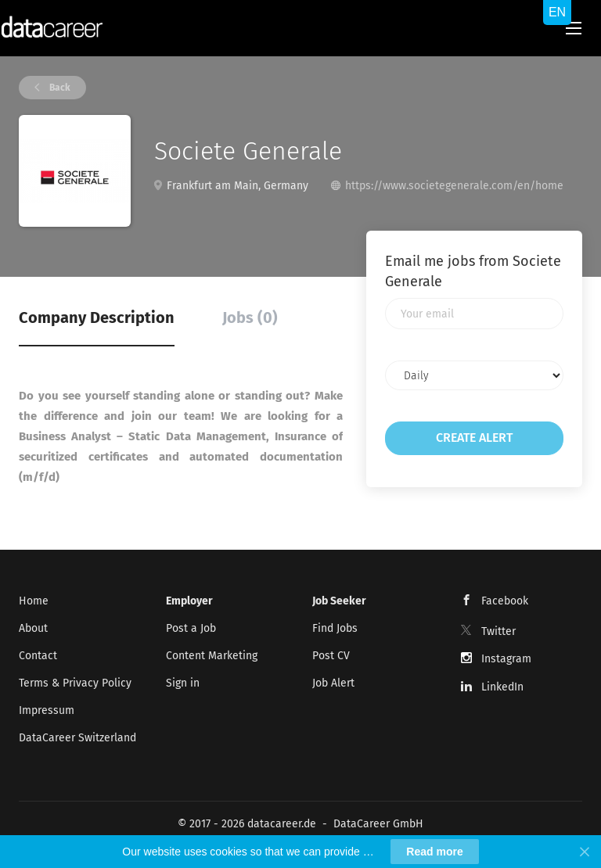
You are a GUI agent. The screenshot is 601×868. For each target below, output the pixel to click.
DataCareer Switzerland (77, 738)
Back (59, 88)
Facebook (505, 601)
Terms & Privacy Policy (75, 683)
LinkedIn (502, 687)
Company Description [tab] (97, 317)
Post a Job (191, 628)
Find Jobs (335, 628)
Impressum (47, 710)
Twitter (498, 631)
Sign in (183, 683)
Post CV (331, 656)
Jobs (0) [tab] (250, 317)
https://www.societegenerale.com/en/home (454, 186)
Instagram (506, 659)
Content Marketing (212, 656)
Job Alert (333, 683)
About (33, 628)
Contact (38, 656)
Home (34, 601)
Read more (434, 852)
